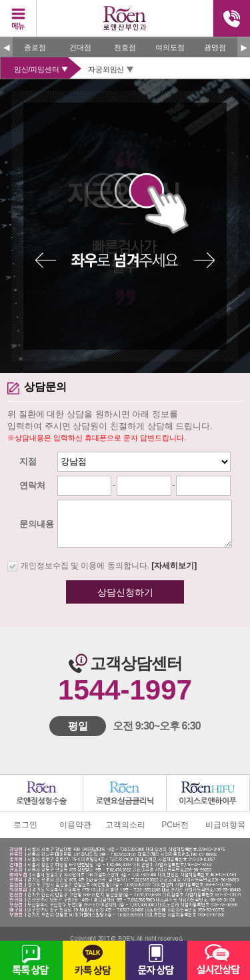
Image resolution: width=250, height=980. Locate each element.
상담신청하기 (125, 592)
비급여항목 (225, 825)
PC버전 (175, 825)
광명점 (215, 47)
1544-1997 (125, 690)
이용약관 (75, 825)
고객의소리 (125, 825)
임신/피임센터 (36, 69)
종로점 (35, 47)
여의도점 (170, 47)
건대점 (80, 47)
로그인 (25, 825)
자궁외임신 (106, 69)
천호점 (125, 47)
